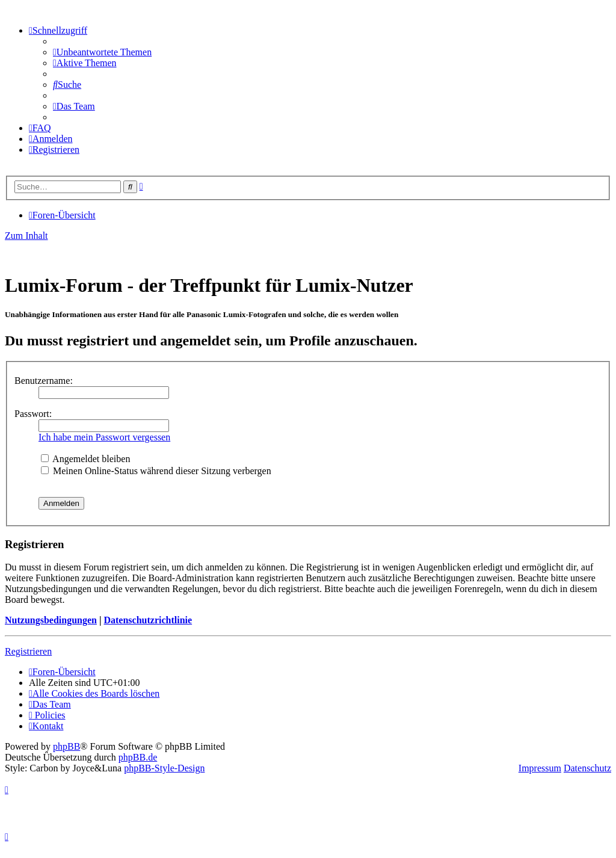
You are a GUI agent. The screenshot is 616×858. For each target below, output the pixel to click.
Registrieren (28, 651)
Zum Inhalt (26, 236)
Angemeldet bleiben (85, 459)
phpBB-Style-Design (164, 768)
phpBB (66, 746)
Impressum (540, 768)
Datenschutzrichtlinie (148, 620)
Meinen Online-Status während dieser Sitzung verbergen (156, 471)
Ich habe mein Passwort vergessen (104, 437)
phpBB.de (138, 757)
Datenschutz (587, 768)
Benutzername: (44, 381)
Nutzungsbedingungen (51, 620)
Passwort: (33, 414)
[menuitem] (102, 52)
